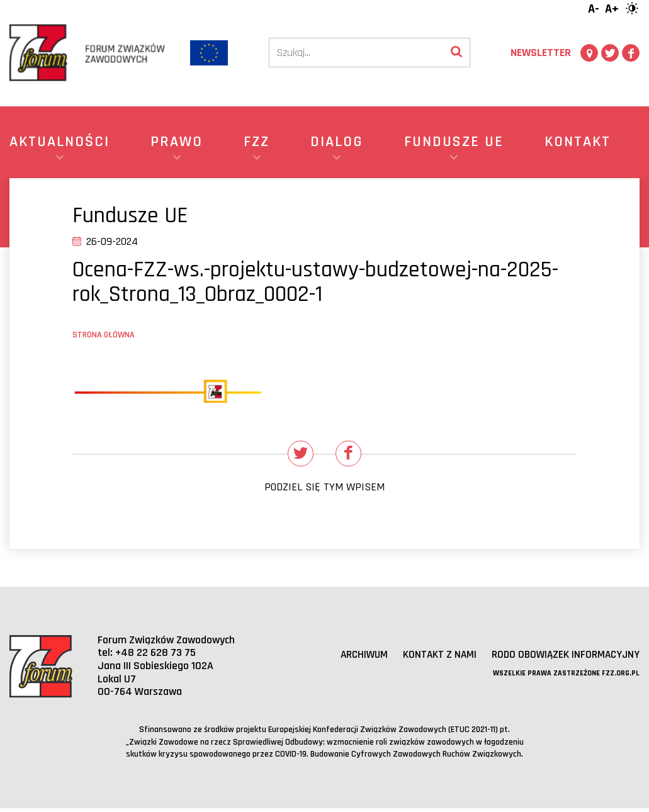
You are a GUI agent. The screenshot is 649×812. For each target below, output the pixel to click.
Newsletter (541, 53)
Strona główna (104, 335)
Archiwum (355, 659)
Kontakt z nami (433, 659)
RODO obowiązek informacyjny (563, 659)
